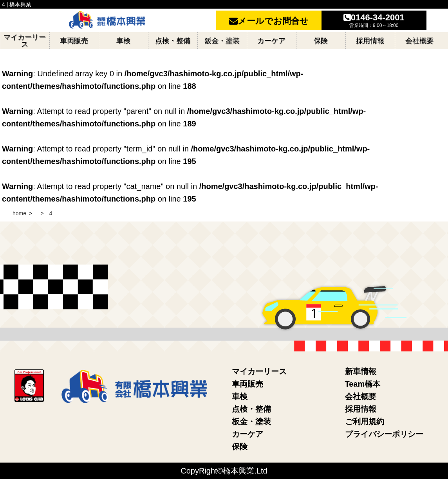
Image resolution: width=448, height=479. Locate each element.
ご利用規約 (365, 421)
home (19, 213)
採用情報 (361, 409)
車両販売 (247, 384)
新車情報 (361, 371)
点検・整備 (251, 409)
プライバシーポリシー (384, 434)
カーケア (247, 434)
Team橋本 (363, 384)
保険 (240, 447)
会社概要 (361, 396)
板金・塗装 (251, 421)
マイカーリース (259, 371)
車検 (240, 396)
